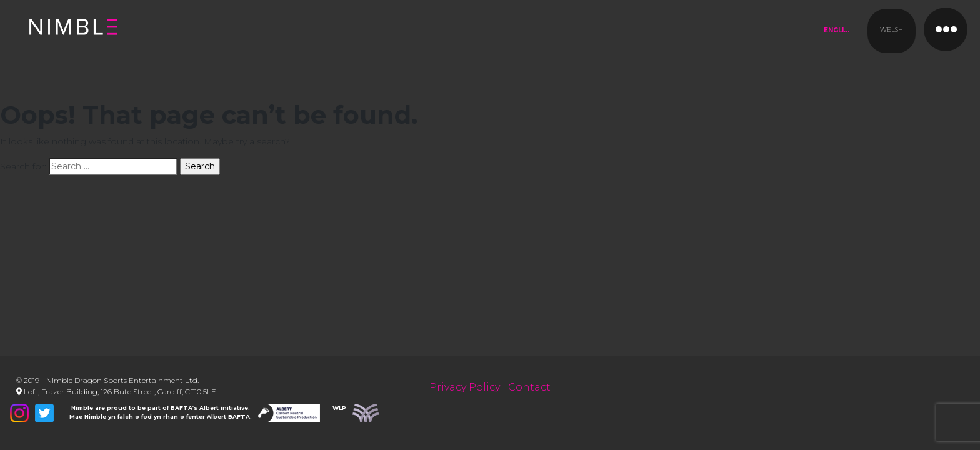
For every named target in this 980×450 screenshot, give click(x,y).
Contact (529, 387)
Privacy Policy (465, 387)
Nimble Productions (170, 37)
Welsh (892, 30)
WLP (339, 408)
